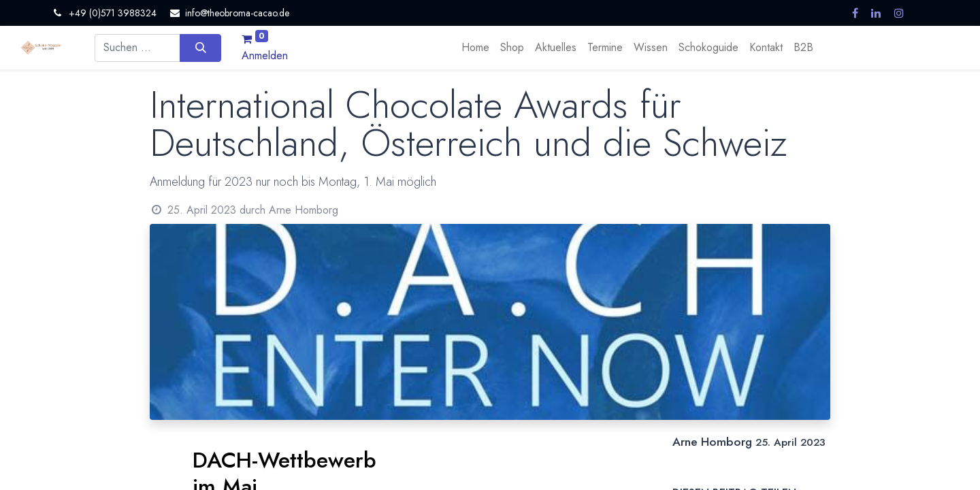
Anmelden (265, 55)
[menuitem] (475, 48)
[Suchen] (200, 48)
